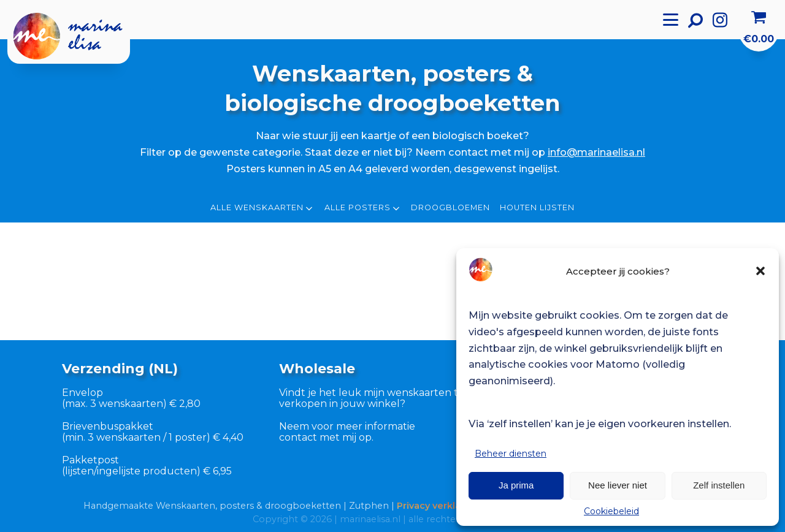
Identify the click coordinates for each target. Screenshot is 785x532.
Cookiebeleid (611, 511)
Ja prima (516, 485)
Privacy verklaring (438, 506)
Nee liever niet (618, 485)
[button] (760, 271)
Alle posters (363, 208)
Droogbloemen (450, 208)
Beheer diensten (511, 454)
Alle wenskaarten (262, 208)
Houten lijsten (537, 208)
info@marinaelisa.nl (596, 152)
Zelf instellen (719, 485)
